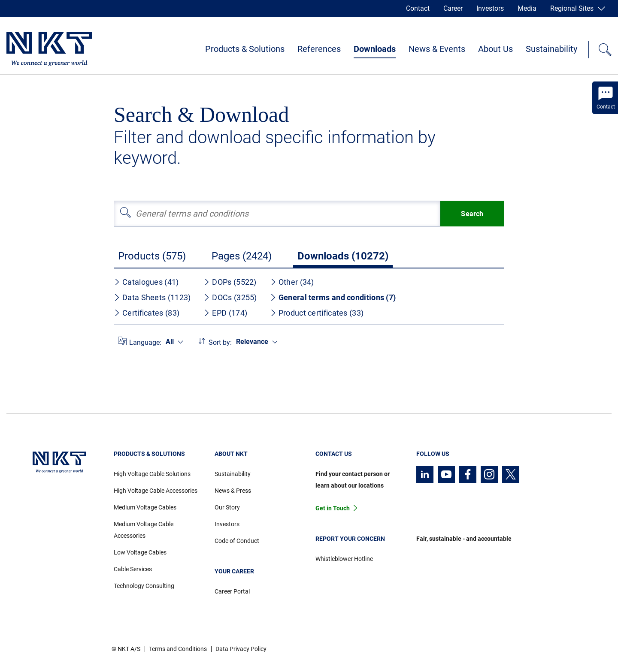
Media (527, 8)
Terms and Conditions (178, 649)
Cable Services (133, 569)
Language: (145, 342)
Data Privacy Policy (241, 649)
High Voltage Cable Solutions (152, 474)
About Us (495, 49)
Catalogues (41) (146, 282)
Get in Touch (333, 508)
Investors (490, 8)
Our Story (227, 507)
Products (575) (152, 256)
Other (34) (292, 282)
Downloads (375, 49)
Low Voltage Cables (140, 552)
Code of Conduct (237, 541)
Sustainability (551, 49)
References (319, 49)
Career (453, 8)
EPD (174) (225, 313)
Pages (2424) (242, 256)
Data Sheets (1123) (152, 297)
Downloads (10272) (343, 256)
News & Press (233, 491)
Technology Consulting (144, 586)
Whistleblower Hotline (344, 559)
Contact (418, 8)
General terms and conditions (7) (333, 297)
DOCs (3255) (230, 297)
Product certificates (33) (317, 313)
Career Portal (232, 591)
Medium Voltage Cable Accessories (144, 530)
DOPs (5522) (230, 282)
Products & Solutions (245, 49)
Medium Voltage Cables (145, 507)
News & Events (437, 49)
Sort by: (220, 342)
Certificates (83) (147, 313)
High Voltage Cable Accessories (156, 491)
